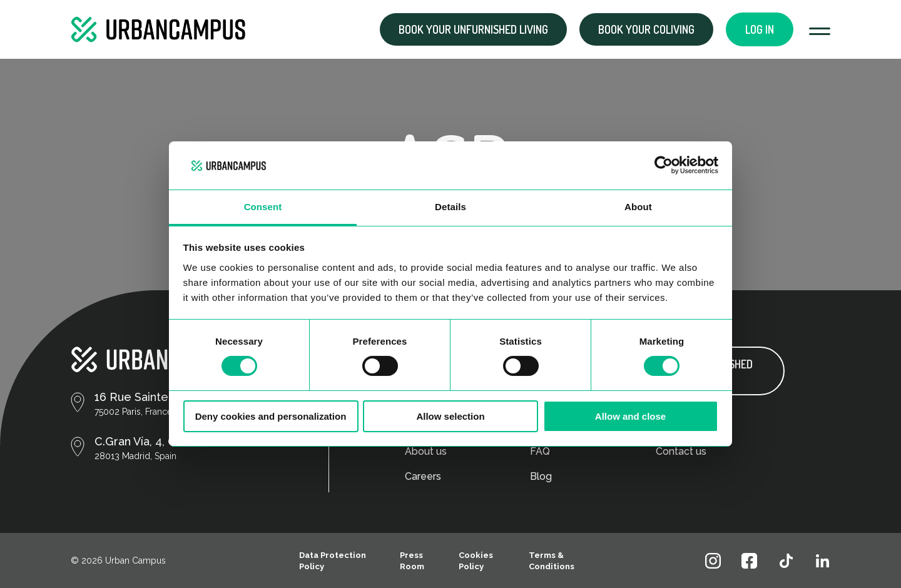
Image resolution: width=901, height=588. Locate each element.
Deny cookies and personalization (271, 416)
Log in (760, 29)
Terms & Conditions (552, 561)
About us (426, 451)
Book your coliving (646, 29)
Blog (541, 476)
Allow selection (450, 416)
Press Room (412, 561)
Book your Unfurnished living (473, 29)
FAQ (540, 451)
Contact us (681, 451)
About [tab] (638, 207)
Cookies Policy (476, 561)
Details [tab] (450, 207)
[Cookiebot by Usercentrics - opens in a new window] (664, 165)
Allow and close (630, 416)
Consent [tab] (263, 207)
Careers (423, 476)
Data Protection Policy (333, 561)
